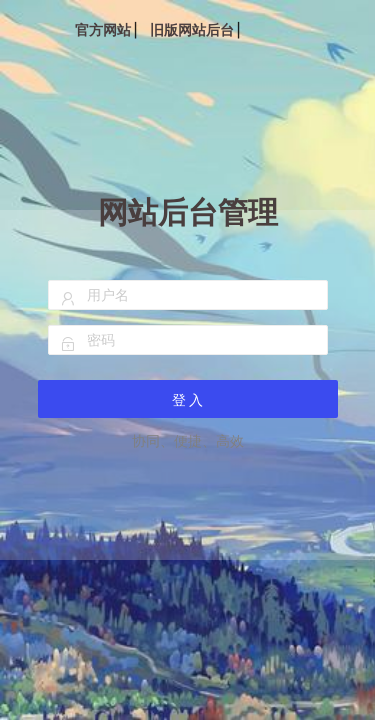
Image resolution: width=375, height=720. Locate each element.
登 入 (188, 400)
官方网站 (103, 30)
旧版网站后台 (192, 30)
